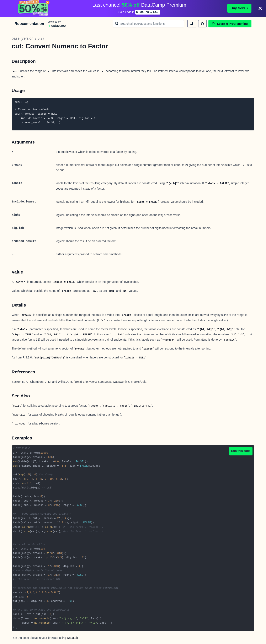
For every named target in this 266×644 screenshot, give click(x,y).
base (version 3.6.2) (28, 38)
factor (20, 282)
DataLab (72, 638)
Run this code (241, 451)
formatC (229, 340)
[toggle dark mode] (192, 24)
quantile (19, 415)
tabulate (109, 406)
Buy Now (239, 8)
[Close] (260, 8)
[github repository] (202, 24)
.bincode (19, 424)
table (124, 406)
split (17, 406)
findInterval (141, 406)
